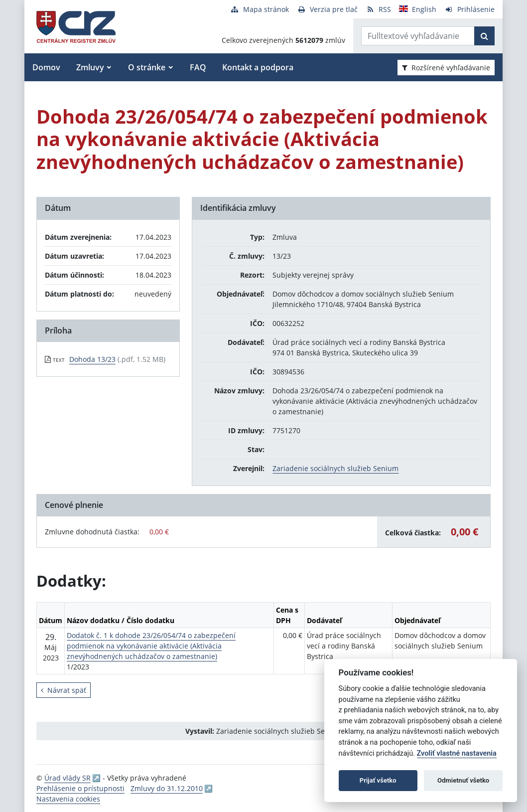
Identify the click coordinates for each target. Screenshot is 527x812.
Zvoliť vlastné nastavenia (457, 753)
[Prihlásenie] (469, 9)
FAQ (198, 67)
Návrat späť (64, 690)
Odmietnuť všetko (463, 780)
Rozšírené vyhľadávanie (446, 68)
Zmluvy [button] (90, 67)
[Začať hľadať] (484, 36)
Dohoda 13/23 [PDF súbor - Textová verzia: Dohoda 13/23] (92, 359)
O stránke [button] (147, 67)
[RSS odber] (378, 9)
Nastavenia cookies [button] (68, 799)
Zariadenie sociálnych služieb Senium (335, 468)
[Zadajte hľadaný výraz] (418, 36)
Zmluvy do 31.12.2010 (167, 788)
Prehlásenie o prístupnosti (80, 788)
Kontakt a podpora (258, 67)
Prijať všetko (378, 780)
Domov (46, 67)
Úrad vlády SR (67, 778)
